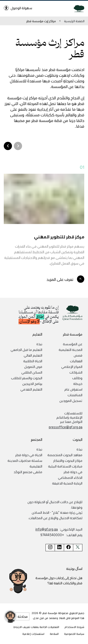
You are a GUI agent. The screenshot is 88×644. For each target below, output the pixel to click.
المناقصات (75, 395)
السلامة (54, 634)
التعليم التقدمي (31, 389)
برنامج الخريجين (32, 383)
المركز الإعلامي (72, 366)
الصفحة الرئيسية (74, 21)
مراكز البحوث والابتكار (68, 460)
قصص (78, 355)
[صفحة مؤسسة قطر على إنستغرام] (50, 548)
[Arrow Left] (18, 146)
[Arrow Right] (8, 146)
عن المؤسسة (73, 344)
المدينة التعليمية (71, 349)
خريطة (78, 383)
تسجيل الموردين (71, 400)
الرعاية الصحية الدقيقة (67, 483)
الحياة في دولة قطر (29, 455)
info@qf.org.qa (47, 529)
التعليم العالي (33, 355)
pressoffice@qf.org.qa (66, 427)
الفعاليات (76, 361)
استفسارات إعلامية (33, 634)
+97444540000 (52, 535)
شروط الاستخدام (74, 627)
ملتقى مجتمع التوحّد (28, 472)
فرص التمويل (33, 366)
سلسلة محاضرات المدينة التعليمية (25, 463)
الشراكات (76, 372)
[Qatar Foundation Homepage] (77, 8)
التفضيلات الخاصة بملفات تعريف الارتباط (36, 627)
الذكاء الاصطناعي (70, 477)
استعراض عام (73, 389)
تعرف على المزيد (60, 280)
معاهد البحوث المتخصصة (65, 455)
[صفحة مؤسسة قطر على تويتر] (78, 548)
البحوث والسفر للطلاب (27, 378)
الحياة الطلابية (33, 361)
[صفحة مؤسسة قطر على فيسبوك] (68, 548)
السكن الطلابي (32, 372)
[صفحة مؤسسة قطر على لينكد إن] (59, 548)
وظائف (77, 378)
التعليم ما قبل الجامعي (26, 349)
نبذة (39, 344)
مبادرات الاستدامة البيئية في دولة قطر (65, 469)
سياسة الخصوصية (74, 634)
